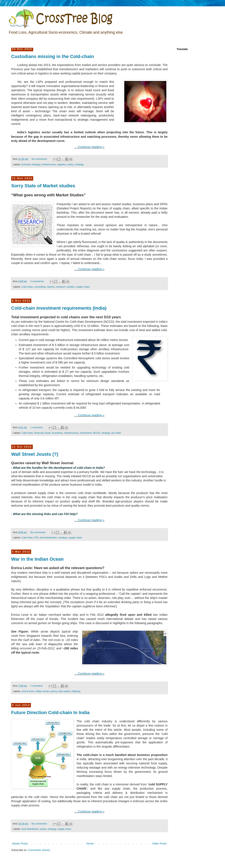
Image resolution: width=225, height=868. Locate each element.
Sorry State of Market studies (43, 186)
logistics (62, 164)
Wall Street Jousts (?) (35, 454)
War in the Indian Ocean (37, 559)
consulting (40, 287)
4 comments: (38, 281)
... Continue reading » (89, 147)
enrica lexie (28, 691)
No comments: (40, 159)
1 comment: (37, 427)
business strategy (31, 164)
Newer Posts (20, 844)
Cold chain (27, 287)
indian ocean (42, 691)
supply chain (83, 287)
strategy (79, 164)
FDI (36, 537)
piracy (54, 691)
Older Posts (159, 844)
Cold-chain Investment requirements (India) (59, 308)
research (61, 287)
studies (71, 287)
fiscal (48, 433)
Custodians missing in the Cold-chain (53, 56)
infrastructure (49, 164)
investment (86, 433)
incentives (57, 433)
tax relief (116, 433)
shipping (76, 691)
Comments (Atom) (39, 850)
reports (51, 287)
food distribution (48, 537)
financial (39, 433)
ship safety (64, 691)
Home (90, 844)
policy (71, 164)
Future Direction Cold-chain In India (50, 713)
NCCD (97, 433)
